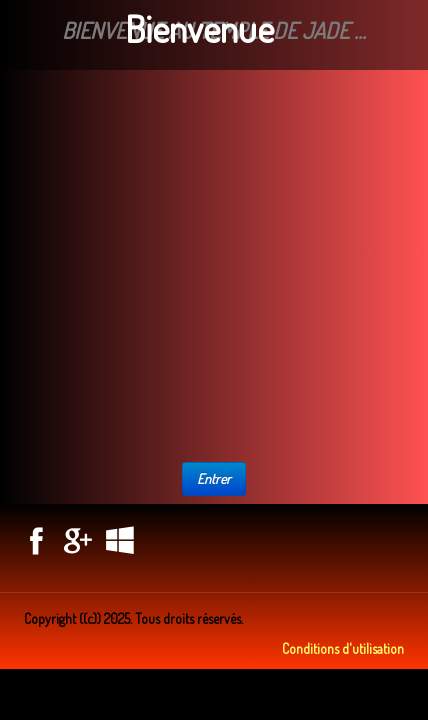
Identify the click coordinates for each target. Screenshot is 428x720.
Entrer (214, 478)
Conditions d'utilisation (343, 648)
